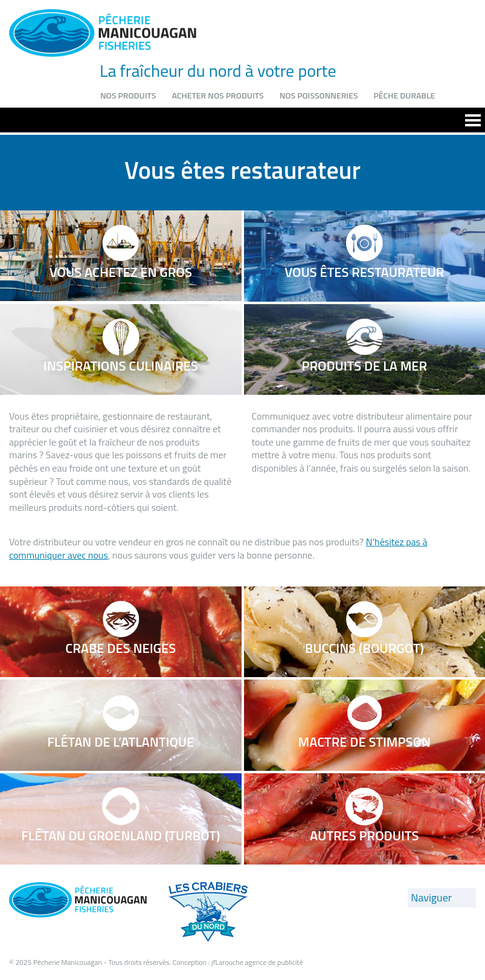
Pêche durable (404, 95)
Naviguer (431, 897)
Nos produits (128, 95)
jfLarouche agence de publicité (257, 962)
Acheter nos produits (217, 95)
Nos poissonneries (319, 95)
